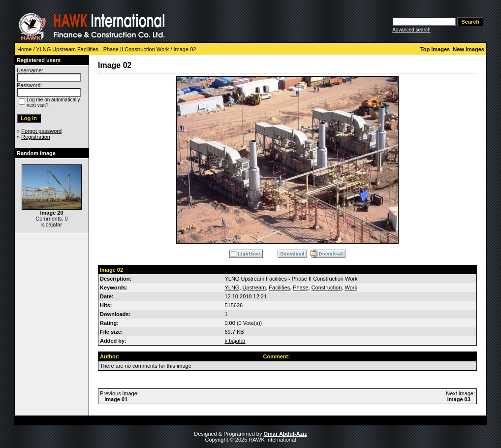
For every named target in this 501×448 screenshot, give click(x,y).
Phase (300, 288)
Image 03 (459, 399)
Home (24, 49)
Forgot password (41, 131)
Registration (36, 137)
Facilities (279, 288)
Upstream (254, 288)
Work (351, 288)
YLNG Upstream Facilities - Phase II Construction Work (102, 49)
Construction (327, 288)
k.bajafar (235, 341)
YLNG (232, 288)
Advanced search (411, 30)
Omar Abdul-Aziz (285, 434)
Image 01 (116, 399)
